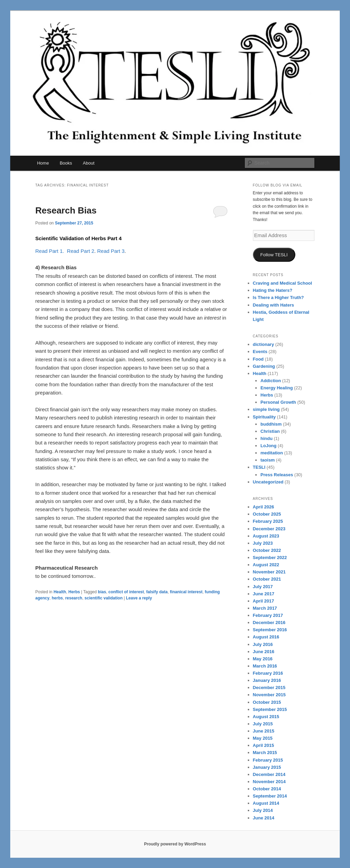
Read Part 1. (50, 251)
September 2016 (270, 630)
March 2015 (265, 753)
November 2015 (269, 695)
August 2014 (266, 803)
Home (43, 163)
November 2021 (269, 572)
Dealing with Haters (274, 305)
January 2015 (267, 767)
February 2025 (268, 521)
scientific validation (103, 598)
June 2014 (264, 818)
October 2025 (267, 514)
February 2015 (268, 760)
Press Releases (277, 475)
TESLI (259, 467)
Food (258, 359)
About (89, 163)
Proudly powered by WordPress (175, 844)
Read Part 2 (81, 251)
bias (102, 592)
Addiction (271, 381)
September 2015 (270, 709)
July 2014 (263, 810)
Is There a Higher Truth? (279, 297)
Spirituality (264, 417)
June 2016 (264, 652)
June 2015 (264, 731)
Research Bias (66, 210)
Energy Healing (277, 388)
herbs (57, 598)
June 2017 (264, 594)
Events (260, 352)
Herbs (74, 592)
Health (60, 592)
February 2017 (268, 615)
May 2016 (263, 659)
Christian (270, 431)
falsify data (157, 592)
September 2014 (270, 796)
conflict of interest (126, 592)
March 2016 (265, 666)
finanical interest (186, 592)
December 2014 (269, 774)
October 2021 (267, 579)
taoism (268, 460)
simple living (266, 409)
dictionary (264, 344)
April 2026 (264, 507)
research (74, 598)
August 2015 (266, 717)
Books (66, 163)
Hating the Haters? (273, 290)
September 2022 (270, 558)
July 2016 (263, 644)
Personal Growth (278, 402)
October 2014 (267, 789)
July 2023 (263, 543)
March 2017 (265, 608)
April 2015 (264, 745)
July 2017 (263, 587)
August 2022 (266, 565)
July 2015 (263, 724)
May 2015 (263, 738)
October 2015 (267, 702)
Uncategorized (268, 482)
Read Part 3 (111, 251)
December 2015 (269, 688)
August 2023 (266, 536)
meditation (272, 453)
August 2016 (266, 637)
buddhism (271, 424)
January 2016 (267, 680)
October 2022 (267, 550)
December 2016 (269, 623)
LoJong (268, 446)
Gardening (264, 366)
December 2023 (269, 529)
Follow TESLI (274, 255)
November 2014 (269, 782)
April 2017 (264, 601)
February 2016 (268, 673)
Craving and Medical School (282, 283)
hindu (266, 438)
